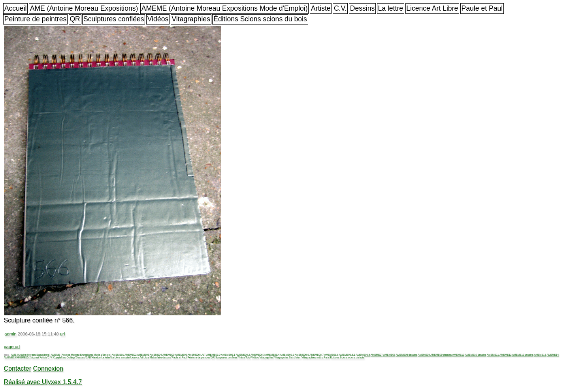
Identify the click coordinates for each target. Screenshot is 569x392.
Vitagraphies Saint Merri (288, 357)
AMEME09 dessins (441, 355)
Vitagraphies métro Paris (316, 357)
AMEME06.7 (317, 355)
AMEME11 (493, 355)
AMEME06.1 (228, 355)
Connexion (48, 368)
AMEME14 (553, 355)
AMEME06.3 (258, 355)
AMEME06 (181, 355)
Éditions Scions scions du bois (260, 19)
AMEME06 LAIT (197, 355)
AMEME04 (156, 355)
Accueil (16, 8)
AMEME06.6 (302, 355)
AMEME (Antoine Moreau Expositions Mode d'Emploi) (225, 8)
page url (12, 347)
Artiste (321, 8)
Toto (248, 357)
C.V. (340, 8)
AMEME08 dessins (407, 355)
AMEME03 (143, 355)
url (62, 334)
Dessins (363, 8)
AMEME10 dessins (476, 355)
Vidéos (158, 19)
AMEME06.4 (272, 355)
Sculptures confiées (114, 19)
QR (75, 19)
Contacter (18, 368)
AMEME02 (131, 355)
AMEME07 (377, 355)
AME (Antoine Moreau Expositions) (84, 8)
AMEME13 (540, 355)
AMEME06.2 (243, 355)
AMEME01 (118, 355)
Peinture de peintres (35, 19)
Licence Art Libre (432, 8)
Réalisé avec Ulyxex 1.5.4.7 (43, 382)
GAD (89, 357)
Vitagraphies (191, 19)
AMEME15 (10, 357)
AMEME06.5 (287, 355)
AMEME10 (459, 355)
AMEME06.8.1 (347, 355)
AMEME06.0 (213, 355)
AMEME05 (169, 355)
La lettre (390, 8)
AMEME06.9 (363, 355)
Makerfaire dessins (160, 357)
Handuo (96, 357)
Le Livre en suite (120, 357)
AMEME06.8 (332, 355)
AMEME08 (389, 355)
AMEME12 (506, 355)
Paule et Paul (482, 8)
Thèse (241, 357)
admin (10, 334)
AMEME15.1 (24, 357)
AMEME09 (424, 355)
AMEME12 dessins (523, 355)
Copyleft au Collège (64, 357)
